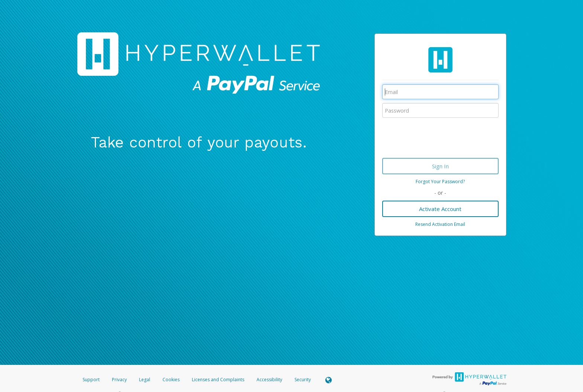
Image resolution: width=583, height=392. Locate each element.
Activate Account (440, 209)
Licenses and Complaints (219, 380)
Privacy (119, 380)
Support (91, 380)
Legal (145, 380)
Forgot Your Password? (440, 182)
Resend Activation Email (440, 224)
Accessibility (269, 380)
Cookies (171, 380)
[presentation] (439, 136)
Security (303, 380)
